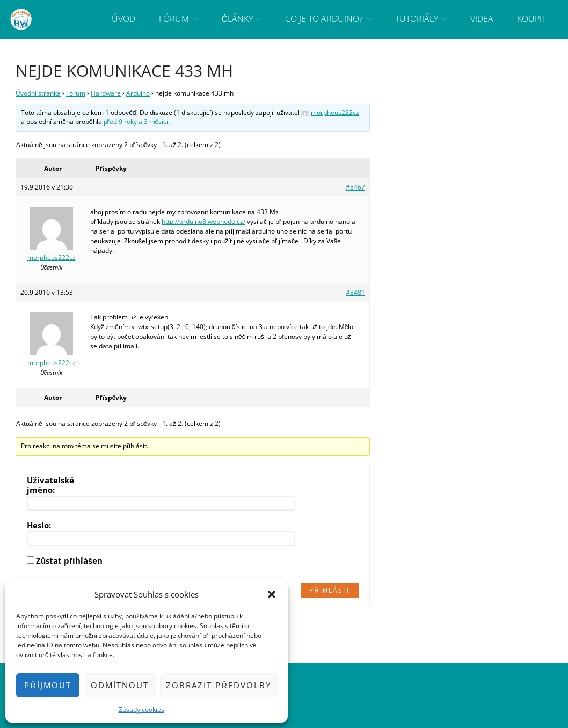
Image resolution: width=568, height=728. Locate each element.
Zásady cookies (141, 709)
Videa (482, 19)
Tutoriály (417, 19)
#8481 (355, 292)
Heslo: (39, 525)
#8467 (355, 187)
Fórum (174, 19)
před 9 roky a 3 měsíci (136, 122)
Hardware (106, 93)
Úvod (123, 19)
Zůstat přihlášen (69, 560)
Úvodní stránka (38, 93)
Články (237, 19)
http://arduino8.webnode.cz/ (203, 221)
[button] (272, 594)
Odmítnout (120, 685)
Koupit (531, 19)
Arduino (138, 93)
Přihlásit (330, 590)
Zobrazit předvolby (219, 685)
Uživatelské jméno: (50, 485)
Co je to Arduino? (324, 19)
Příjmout (48, 685)
